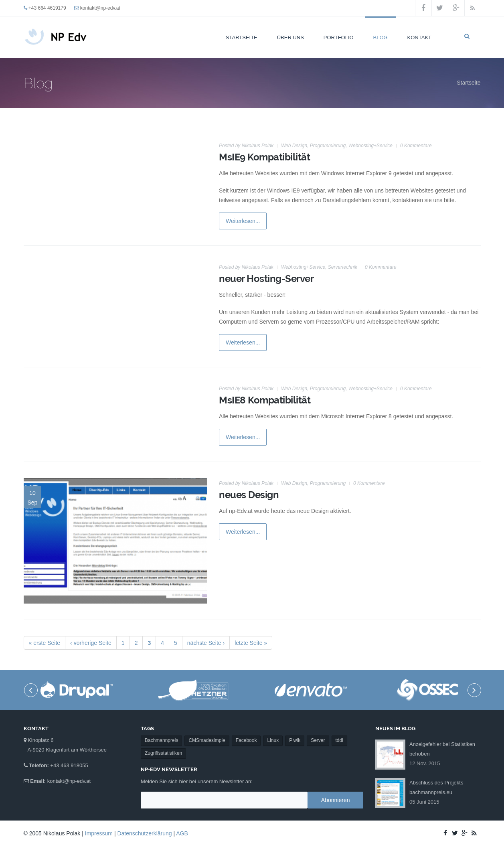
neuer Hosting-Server (266, 279)
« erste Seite (45, 643)
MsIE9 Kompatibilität (264, 157)
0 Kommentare (416, 146)
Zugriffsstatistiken (163, 720)
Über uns (290, 37)
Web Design (294, 146)
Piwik (295, 707)
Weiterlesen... (243, 221)
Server (318, 707)
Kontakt (419, 37)
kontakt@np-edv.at (100, 8)
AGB (182, 833)
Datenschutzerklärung (144, 833)
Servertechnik (343, 267)
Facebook (246, 707)
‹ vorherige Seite (91, 643)
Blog (381, 37)
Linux (273, 707)
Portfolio (339, 37)
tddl (339, 707)
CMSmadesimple (207, 707)
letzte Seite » (251, 643)
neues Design (249, 495)
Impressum (99, 833)
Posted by (246, 146)
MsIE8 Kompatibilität (265, 400)
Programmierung (328, 146)
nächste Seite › (206, 643)
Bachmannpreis (161, 707)
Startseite (242, 37)
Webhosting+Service (370, 146)
